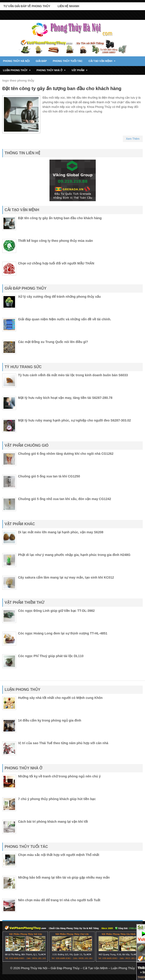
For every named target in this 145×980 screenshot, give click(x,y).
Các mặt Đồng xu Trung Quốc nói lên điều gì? (53, 342)
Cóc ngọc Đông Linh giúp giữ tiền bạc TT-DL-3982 (56, 611)
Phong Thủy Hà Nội (16, 61)
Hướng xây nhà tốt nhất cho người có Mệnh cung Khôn (60, 698)
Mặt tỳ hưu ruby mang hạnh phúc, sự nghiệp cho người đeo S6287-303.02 (74, 420)
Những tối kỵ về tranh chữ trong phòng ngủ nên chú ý (59, 776)
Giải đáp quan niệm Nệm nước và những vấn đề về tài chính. (65, 319)
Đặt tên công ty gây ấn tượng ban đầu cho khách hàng (62, 88)
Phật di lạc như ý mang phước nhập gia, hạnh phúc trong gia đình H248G (74, 555)
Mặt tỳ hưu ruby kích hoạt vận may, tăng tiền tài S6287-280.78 (65, 398)
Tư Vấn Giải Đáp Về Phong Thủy (27, 6)
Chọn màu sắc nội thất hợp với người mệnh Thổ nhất (59, 855)
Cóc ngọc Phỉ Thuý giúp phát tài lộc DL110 (51, 656)
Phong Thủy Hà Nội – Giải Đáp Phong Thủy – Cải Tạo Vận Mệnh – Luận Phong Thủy (78, 968)
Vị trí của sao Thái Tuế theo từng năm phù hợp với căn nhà (63, 743)
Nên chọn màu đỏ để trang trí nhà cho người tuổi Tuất (59, 900)
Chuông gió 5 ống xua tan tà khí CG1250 (49, 476)
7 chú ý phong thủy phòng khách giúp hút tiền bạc (57, 799)
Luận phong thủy (18, 69)
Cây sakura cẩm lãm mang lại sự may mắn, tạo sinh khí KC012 (66, 577)
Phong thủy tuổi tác (68, 61)
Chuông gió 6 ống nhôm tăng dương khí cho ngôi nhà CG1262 (66, 454)
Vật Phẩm (81, 69)
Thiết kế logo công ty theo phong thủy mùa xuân (56, 241)
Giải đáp (41, 61)
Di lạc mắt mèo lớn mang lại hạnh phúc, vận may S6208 (61, 532)
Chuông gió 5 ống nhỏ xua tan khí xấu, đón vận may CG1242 (65, 499)
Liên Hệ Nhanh (68, 6)
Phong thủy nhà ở (52, 69)
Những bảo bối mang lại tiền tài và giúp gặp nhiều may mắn (64, 877)
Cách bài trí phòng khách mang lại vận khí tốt (53, 822)
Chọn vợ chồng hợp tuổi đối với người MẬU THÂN (56, 263)
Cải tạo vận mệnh (103, 59)
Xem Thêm (133, 139)
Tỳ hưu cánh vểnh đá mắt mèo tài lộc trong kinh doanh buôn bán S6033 (73, 375)
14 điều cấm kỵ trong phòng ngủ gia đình (50, 720)
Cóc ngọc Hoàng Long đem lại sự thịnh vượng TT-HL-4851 (63, 633)
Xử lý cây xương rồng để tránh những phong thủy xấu (59, 297)
